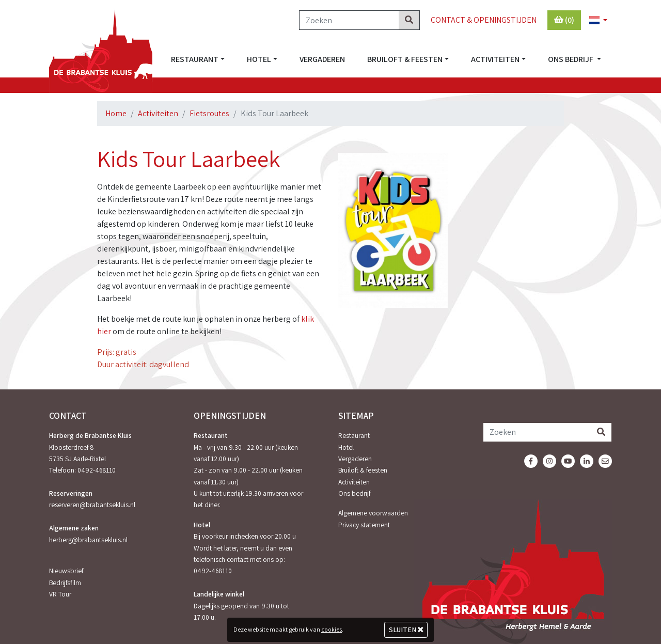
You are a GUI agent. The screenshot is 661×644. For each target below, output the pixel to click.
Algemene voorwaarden (373, 513)
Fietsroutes (209, 113)
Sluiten (406, 630)
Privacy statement (364, 525)
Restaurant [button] (195, 59)
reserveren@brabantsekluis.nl (92, 505)
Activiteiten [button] (495, 59)
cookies (332, 629)
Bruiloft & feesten (363, 470)
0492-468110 (97, 470)
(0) (564, 20)
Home (116, 113)
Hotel (346, 447)
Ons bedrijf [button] (571, 59)
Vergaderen (322, 59)
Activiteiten (158, 113)
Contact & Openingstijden (484, 20)
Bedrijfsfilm (65, 583)
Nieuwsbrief (66, 571)
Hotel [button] (259, 59)
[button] (594, 21)
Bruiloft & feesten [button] (405, 59)
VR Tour (60, 594)
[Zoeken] (349, 20)
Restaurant (354, 435)
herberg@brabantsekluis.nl (88, 540)
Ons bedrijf (354, 493)
